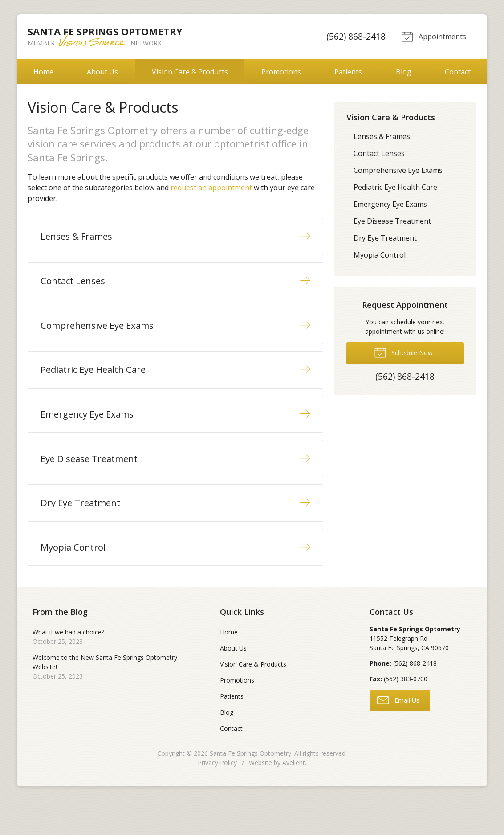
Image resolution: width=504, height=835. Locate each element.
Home (43, 72)
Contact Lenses (379, 153)
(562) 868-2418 (354, 36)
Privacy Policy (217, 797)
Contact (458, 72)
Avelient (294, 797)
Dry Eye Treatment (385, 238)
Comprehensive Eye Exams (398, 170)
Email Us (398, 735)
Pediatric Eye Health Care (395, 187)
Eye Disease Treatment (392, 221)
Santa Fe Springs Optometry (250, 788)
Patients (348, 72)
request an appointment (211, 188)
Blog (404, 72)
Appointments (433, 36)
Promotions (281, 72)
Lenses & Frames (382, 136)
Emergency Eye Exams (390, 204)
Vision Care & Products (190, 72)
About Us (102, 72)
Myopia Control (380, 255)
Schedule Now (403, 352)
